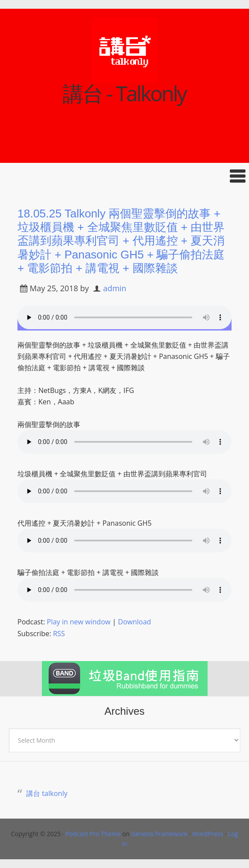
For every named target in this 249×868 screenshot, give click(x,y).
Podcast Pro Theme (93, 834)
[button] (124, 176)
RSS (59, 634)
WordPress (208, 834)
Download (135, 622)
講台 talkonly (47, 793)
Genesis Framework (159, 834)
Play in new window (78, 622)
